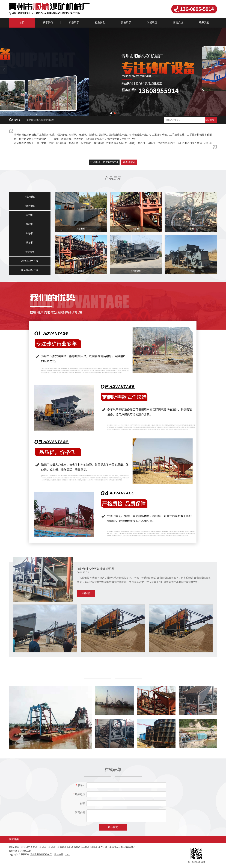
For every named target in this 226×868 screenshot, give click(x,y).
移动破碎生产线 (30, 270)
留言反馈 (178, 23)
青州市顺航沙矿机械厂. (41, 854)
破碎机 (30, 224)
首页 (22, 23)
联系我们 (204, 23)
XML (68, 854)
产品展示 (74, 23)
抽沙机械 (30, 206)
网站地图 (59, 854)
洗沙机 (30, 243)
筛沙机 (30, 215)
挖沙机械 (30, 197)
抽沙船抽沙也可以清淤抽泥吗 (40, 120)
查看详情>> (129, 162)
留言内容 (80, 812)
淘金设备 (30, 252)
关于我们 (48, 23)
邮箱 (83, 803)
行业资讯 (100, 23)
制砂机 (30, 233)
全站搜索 (210, 120)
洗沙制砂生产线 (30, 261)
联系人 (81, 785)
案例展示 (126, 23)
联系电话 (79, 794)
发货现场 (152, 23)
